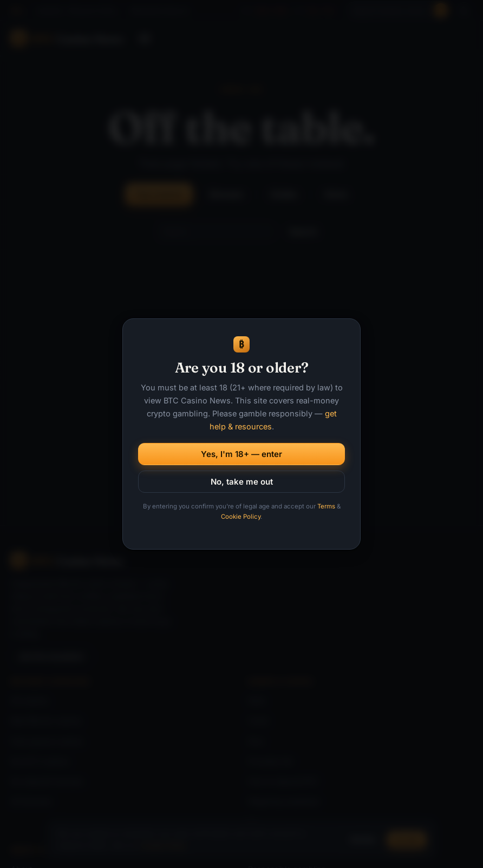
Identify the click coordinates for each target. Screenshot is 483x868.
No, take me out (242, 482)
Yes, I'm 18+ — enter (241, 454)
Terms (326, 506)
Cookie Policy (241, 517)
